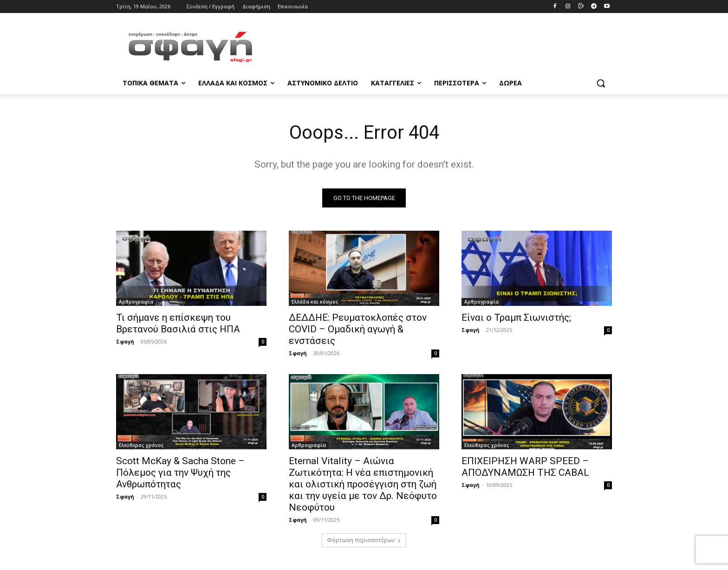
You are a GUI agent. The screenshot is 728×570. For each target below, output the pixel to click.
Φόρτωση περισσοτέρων (364, 540)
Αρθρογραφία (136, 302)
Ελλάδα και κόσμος (315, 302)
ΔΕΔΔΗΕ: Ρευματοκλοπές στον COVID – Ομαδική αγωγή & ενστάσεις (358, 329)
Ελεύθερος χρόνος (141, 445)
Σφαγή (125, 341)
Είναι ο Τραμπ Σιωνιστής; (516, 317)
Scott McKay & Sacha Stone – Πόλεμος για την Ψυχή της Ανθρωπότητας (180, 473)
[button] (601, 83)
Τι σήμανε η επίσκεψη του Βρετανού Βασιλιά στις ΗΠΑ (178, 323)
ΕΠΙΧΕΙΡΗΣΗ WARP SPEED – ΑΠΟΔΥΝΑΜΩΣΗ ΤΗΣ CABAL (525, 467)
